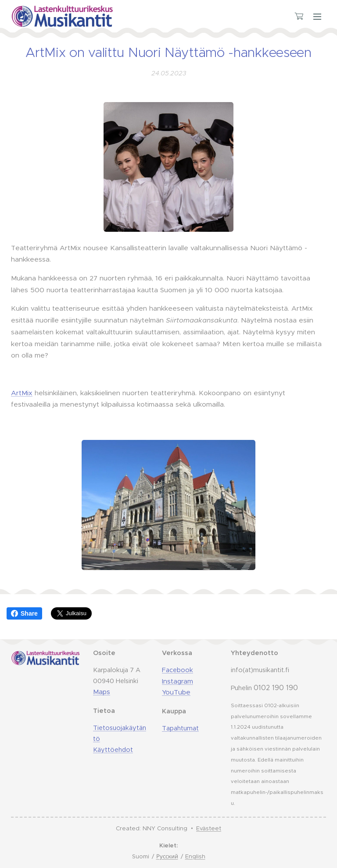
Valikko (317, 17)
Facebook (177, 670)
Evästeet (209, 828)
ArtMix (22, 392)
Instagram (177, 681)
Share (24, 613)
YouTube (176, 692)
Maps (102, 692)
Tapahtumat (180, 728)
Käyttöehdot (113, 749)
